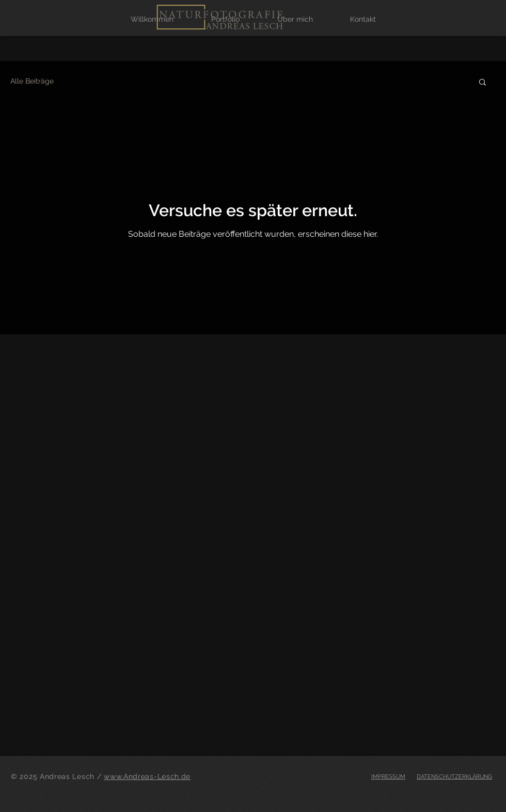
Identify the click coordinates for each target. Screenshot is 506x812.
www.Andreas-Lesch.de (147, 776)
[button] (483, 83)
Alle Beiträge (32, 81)
